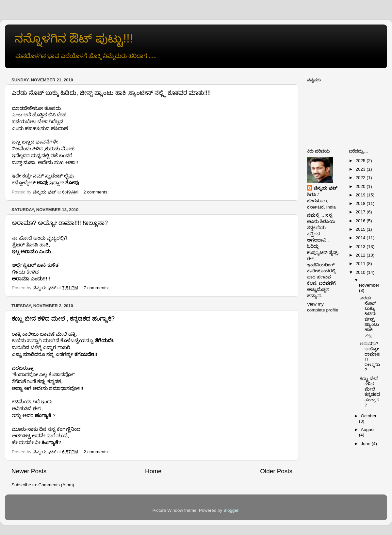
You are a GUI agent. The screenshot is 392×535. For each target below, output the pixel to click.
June (366, 444)
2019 (361, 195)
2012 (361, 255)
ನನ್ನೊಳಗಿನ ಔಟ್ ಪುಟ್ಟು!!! (74, 38)
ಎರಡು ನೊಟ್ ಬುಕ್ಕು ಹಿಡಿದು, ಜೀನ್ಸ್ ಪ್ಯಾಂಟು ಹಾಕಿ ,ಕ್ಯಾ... (369, 316)
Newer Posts (29, 471)
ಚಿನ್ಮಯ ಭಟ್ (325, 188)
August (368, 430)
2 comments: (97, 192)
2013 (361, 247)
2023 (361, 169)
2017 (361, 212)
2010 (361, 272)
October (369, 416)
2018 (361, 203)
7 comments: (97, 288)
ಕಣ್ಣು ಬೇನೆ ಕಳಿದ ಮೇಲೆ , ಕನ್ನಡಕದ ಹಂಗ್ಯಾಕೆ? (63, 319)
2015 (361, 229)
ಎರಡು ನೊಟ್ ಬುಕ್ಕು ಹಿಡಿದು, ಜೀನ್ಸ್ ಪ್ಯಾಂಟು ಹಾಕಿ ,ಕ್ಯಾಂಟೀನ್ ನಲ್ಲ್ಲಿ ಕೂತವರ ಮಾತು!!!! (111, 93)
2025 (361, 161)
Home (153, 471)
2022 (361, 178)
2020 (361, 186)
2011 (361, 264)
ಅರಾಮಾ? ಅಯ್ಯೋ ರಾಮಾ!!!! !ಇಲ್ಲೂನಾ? (60, 223)
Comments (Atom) (57, 485)
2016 (361, 221)
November (369, 285)
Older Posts (276, 471)
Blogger (231, 510)
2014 (361, 238)
